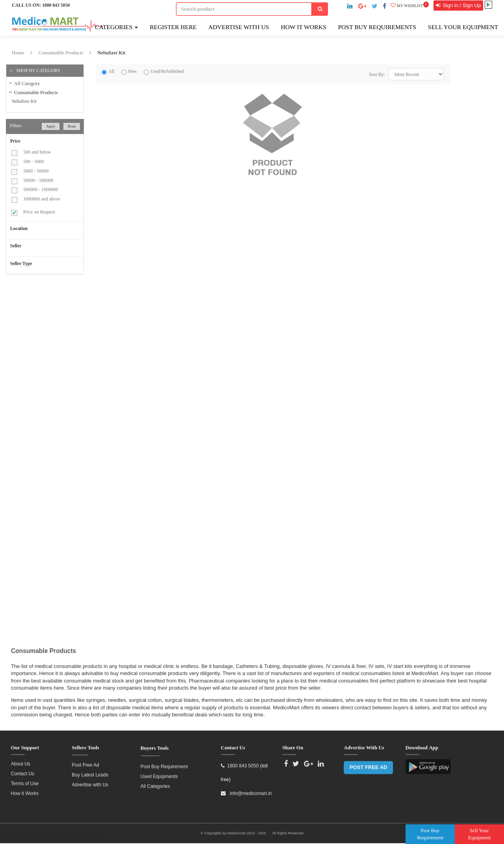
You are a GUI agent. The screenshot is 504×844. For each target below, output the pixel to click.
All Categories (155, 783)
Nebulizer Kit (111, 53)
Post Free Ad (85, 762)
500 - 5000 (33, 161)
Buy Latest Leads (90, 772)
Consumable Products (61, 53)
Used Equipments (159, 774)
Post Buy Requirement (164, 764)
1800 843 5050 (56, 5)
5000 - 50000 (36, 171)
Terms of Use (25, 780)
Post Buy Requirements (377, 27)
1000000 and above (42, 199)
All (112, 71)
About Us (21, 761)
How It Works (303, 27)
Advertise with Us (239, 27)
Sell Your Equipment (463, 27)
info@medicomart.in (250, 790)
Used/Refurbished (167, 71)
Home (18, 53)
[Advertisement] (72, 337)
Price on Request (39, 212)
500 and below (37, 152)
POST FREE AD (369, 764)
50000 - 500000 (38, 180)
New (132, 71)
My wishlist (410, 6)
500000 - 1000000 (41, 189)
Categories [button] (116, 27)
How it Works (25, 790)
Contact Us (23, 770)
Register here (173, 27)
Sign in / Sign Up (461, 5)
